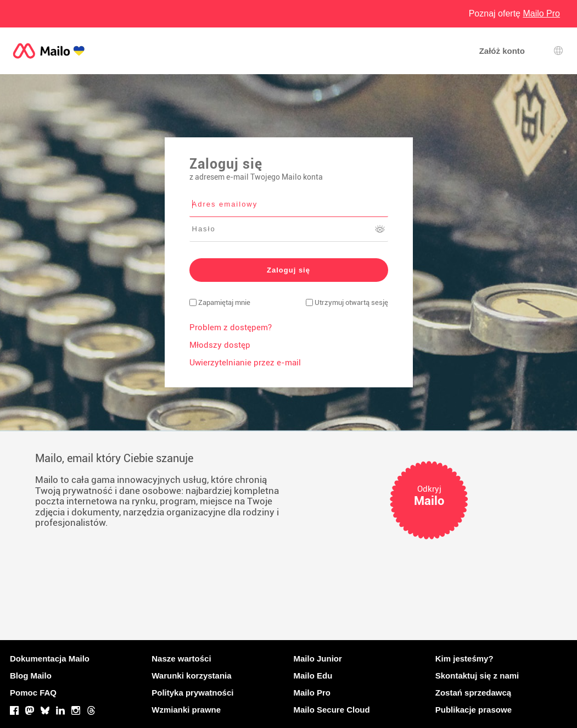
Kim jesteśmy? (464, 658)
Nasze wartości (181, 658)
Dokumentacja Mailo (50, 658)
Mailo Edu (313, 676)
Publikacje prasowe (474, 710)
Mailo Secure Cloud (332, 710)
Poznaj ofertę (514, 13)
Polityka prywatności (192, 693)
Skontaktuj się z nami (477, 676)
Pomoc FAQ (33, 693)
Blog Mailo (31, 676)
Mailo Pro (312, 693)
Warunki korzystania (191, 676)
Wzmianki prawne (186, 710)
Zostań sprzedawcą (473, 693)
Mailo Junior (318, 658)
